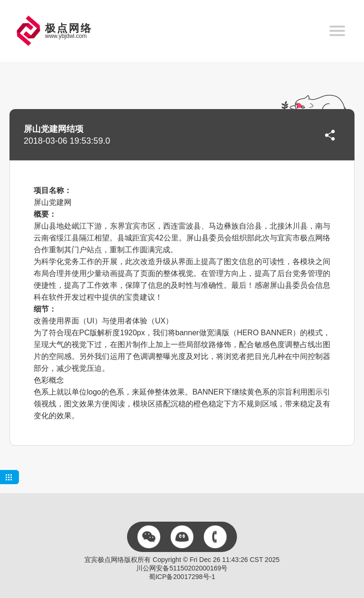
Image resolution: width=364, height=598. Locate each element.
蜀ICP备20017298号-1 (182, 577)
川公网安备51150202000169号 (182, 568)
